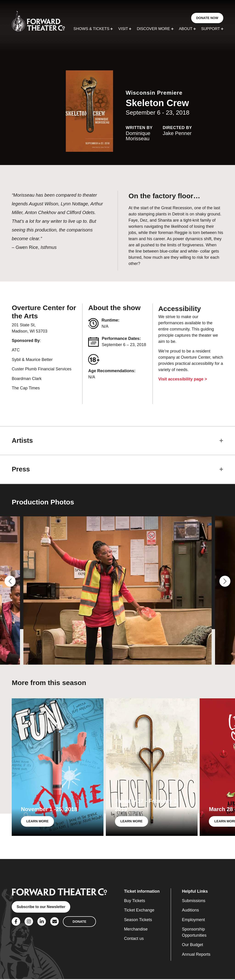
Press (21, 470)
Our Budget (193, 946)
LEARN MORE (38, 822)
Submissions (194, 902)
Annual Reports (196, 955)
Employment (193, 921)
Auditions (190, 911)
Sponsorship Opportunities (194, 933)
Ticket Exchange (139, 911)
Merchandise (136, 930)
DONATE (79, 922)
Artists (23, 441)
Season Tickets (138, 921)
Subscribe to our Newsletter (41, 908)
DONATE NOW (207, 18)
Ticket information (142, 892)
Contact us (134, 940)
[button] (10, 582)
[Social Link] (16, 922)
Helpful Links (195, 892)
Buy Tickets (134, 902)
